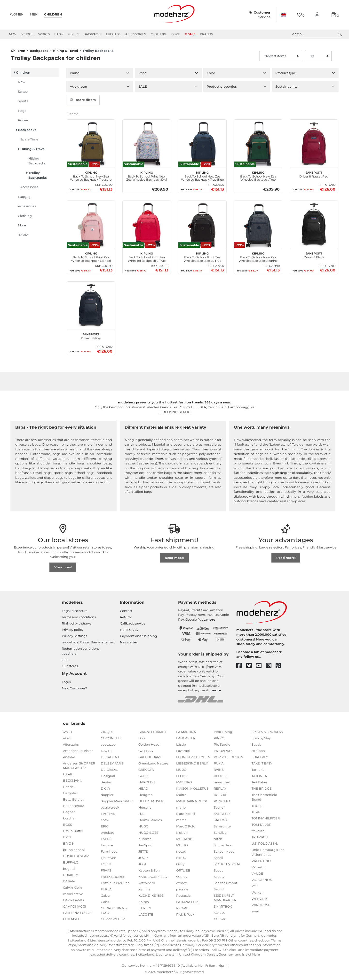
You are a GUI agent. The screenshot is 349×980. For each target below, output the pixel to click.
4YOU (67, 733)
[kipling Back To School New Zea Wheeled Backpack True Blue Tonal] (202, 145)
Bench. (69, 788)
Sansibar (221, 834)
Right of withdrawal (77, 625)
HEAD (143, 790)
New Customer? (74, 690)
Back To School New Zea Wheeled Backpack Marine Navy (258, 258)
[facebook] (241, 667)
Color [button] (211, 75)
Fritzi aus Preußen (115, 884)
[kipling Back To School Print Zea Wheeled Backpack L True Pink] (147, 226)
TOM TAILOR (261, 826)
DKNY (106, 790)
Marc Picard (186, 815)
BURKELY (71, 877)
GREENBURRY (150, 758)
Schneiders (223, 847)
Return (125, 619)
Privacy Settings (74, 638)
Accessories (136, 34)
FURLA (106, 891)
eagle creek (110, 809)
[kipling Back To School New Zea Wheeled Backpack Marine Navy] (258, 226)
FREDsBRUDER (113, 878)
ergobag (108, 834)
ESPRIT (106, 840)
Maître (181, 796)
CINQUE (107, 733)
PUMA (219, 765)
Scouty (219, 878)
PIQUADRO (223, 752)
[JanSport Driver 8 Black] (314, 226)
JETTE (143, 853)
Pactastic (183, 897)
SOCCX (219, 914)
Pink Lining (223, 733)
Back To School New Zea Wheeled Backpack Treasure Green (91, 177)
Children (53, 14)
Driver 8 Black (314, 256)
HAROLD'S (147, 784)
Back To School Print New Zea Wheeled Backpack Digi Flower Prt (147, 177)
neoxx (181, 853)
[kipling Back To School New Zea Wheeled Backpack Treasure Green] (91, 145)
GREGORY (146, 771)
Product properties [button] (222, 88)
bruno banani (74, 851)
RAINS (219, 771)
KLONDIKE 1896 (151, 897)
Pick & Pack (185, 916)
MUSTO (182, 847)
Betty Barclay (74, 801)
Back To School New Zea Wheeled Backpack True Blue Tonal (202, 177)
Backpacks (92, 34)
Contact (126, 612)
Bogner (69, 814)
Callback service (133, 625)
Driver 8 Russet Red (314, 175)
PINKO (219, 740)
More (175, 34)
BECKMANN (73, 782)
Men (34, 14)
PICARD (182, 910)
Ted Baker (259, 784)
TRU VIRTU (260, 839)
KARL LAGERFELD (153, 878)
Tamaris (258, 771)
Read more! (174, 559)
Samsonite (222, 828)
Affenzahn (71, 746)
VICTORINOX (262, 881)
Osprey (182, 878)
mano (181, 809)
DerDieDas (110, 771)
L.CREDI (145, 910)
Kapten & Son (149, 872)
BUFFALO (71, 864)
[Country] (284, 15)
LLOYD (182, 777)
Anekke (69, 758)
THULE (257, 807)
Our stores (70, 667)
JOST (142, 865)
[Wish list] (301, 15)
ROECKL (220, 796)
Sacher (219, 809)
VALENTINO (261, 862)
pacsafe (182, 891)
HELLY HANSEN (151, 803)
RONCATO (222, 803)
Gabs (105, 903)
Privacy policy (73, 631)
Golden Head (149, 746)
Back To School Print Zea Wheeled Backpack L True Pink (147, 258)
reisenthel (222, 784)
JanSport (146, 847)
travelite (258, 833)
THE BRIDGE (262, 790)
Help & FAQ (129, 631)
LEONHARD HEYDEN (193, 758)
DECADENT (110, 758)
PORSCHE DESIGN (229, 758)
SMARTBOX (223, 908)
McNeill (182, 834)
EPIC (105, 828)
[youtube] (261, 667)
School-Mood (224, 853)
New (13, 34)
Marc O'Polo (186, 828)
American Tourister (78, 752)
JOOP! (143, 859)
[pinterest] (281, 667)
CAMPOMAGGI (75, 908)
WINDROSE (261, 906)
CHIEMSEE (72, 921)
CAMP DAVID (73, 902)
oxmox (182, 884)
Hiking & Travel (65, 52)
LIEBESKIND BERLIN (193, 765)
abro (67, 740)
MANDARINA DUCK (192, 803)
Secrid (219, 891)
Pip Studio (222, 746)
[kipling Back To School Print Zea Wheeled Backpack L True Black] (202, 226)
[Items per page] (318, 58)
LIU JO (181, 771)
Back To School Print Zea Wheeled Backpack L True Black (202, 258)
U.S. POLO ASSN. (265, 845)
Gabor (106, 897)
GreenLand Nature (153, 765)
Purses (73, 34)
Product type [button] (286, 75)
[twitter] (251, 667)
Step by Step (262, 740)
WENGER (259, 900)
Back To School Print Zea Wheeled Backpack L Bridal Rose (91, 258)
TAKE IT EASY (262, 765)
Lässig (181, 746)
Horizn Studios (150, 821)
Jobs (65, 661)
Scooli (218, 859)
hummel (145, 840)
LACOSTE (146, 916)
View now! (63, 569)
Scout (218, 872)
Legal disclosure (75, 612)
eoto (104, 821)
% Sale (190, 34)
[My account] (318, 15)
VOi (254, 887)
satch (218, 840)
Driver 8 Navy (91, 337)
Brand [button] (75, 75)
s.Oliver (220, 921)
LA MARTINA (186, 733)
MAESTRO (184, 784)
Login (66, 684)
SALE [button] (143, 88)
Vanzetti (258, 869)
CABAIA (69, 883)
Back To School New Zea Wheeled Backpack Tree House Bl (258, 177)
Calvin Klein (72, 889)
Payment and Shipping (139, 638)
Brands (206, 34)
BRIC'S (68, 845)
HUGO (143, 828)
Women (17, 14)
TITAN (256, 814)
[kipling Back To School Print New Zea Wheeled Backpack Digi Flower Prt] (147, 145)
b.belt (68, 776)
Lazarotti (183, 752)
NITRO (181, 859)
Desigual (108, 777)
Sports (44, 34)
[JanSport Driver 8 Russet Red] (314, 145)
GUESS (144, 777)
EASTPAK (108, 815)
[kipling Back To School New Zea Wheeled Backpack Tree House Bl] (258, 145)
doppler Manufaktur (117, 803)
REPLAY (220, 790)
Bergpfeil (70, 795)
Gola (142, 740)
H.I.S (142, 815)
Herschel (145, 809)
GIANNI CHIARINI (152, 733)
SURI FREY (260, 758)
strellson (258, 752)
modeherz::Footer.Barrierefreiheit (88, 644)
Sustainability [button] (286, 88)
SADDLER (222, 815)
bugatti (69, 870)
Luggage (113, 34)
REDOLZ (221, 777)
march (181, 821)
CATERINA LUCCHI (78, 914)
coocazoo (108, 746)
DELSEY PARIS (112, 765)
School (27, 34)
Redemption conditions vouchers (81, 653)
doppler (107, 796)
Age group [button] (78, 88)
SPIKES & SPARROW (267, 733)
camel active (73, 895)
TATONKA (259, 777)
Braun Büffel (73, 833)
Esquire (107, 847)
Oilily (180, 865)
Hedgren (146, 796)
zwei (255, 913)
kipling (144, 891)
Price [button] (142, 75)
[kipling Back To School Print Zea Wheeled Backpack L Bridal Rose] (91, 226)
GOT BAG (146, 752)
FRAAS (106, 872)
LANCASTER (186, 740)
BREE (67, 839)
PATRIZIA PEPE (188, 903)
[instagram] (271, 667)
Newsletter (129, 644)
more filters (83, 101)
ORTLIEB (183, 872)
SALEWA (221, 821)
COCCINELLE (111, 740)
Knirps (143, 903)
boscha (69, 820)
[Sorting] (281, 58)
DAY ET (106, 752)
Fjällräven (109, 859)
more (211, 621)
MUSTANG (184, 840)
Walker (257, 894)
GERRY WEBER (113, 921)
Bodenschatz (73, 807)
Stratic (257, 746)
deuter (106, 784)
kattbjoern (147, 884)
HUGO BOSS (148, 834)
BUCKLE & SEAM (76, 858)
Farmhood (109, 853)
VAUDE (257, 875)
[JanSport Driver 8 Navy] (91, 307)
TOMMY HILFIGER (266, 820)
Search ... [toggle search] (316, 34)
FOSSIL (107, 865)
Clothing (158, 34)
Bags (58, 34)
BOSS (67, 826)
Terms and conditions (79, 619)
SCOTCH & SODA (227, 865)
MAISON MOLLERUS (192, 790)
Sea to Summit (226, 884)
